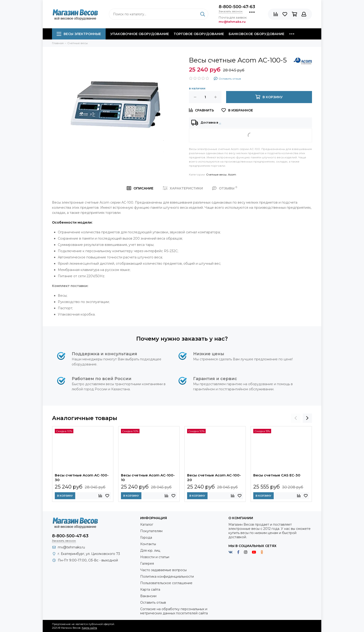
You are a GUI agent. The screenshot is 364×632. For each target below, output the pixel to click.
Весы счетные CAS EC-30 (277, 475)
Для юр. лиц (150, 551)
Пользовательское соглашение (166, 583)
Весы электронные (79, 34)
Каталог (147, 524)
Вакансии (148, 596)
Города (146, 538)
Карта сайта (150, 590)
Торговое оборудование (199, 34)
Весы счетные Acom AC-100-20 (214, 477)
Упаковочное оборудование (140, 34)
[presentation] (296, 418)
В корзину (65, 496)
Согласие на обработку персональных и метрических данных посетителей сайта (174, 611)
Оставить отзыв (153, 603)
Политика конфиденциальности (167, 577)
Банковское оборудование (257, 34)
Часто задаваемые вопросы (163, 570)
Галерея (147, 564)
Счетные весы (216, 174)
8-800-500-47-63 (237, 7)
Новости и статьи (155, 557)
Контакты (148, 544)
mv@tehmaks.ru (71, 547)
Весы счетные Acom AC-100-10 (148, 477)
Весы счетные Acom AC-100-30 (82, 477)
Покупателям (151, 531)
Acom (232, 174)
